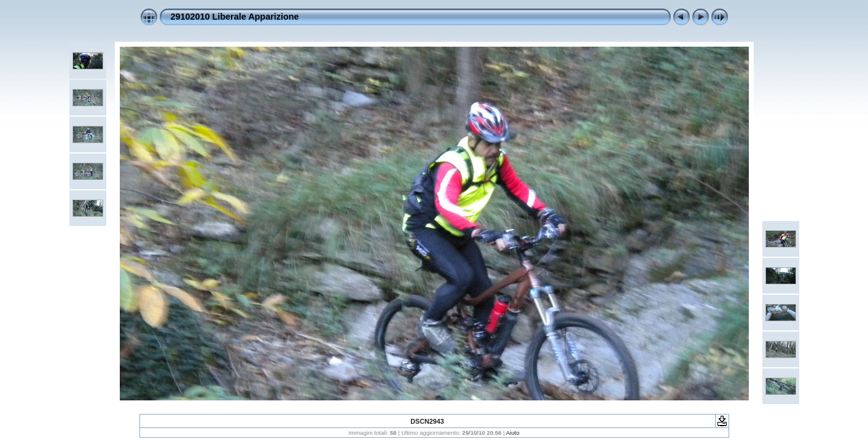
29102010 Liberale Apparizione (235, 17)
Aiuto (513, 433)
